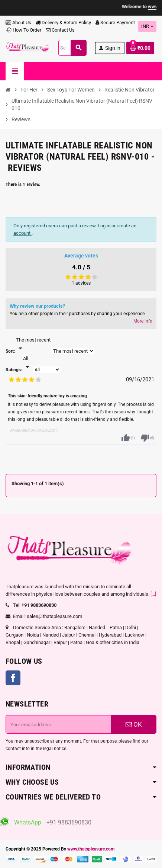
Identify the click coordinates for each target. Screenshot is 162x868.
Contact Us (60, 30)
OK (134, 724)
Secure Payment (115, 23)
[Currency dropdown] (147, 26)
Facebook (13, 678)
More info (143, 321)
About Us (18, 23)
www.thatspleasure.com (91, 849)
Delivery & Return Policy (63, 23)
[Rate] (27, 363)
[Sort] (33, 345)
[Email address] (59, 724)
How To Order (23, 30)
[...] (153, 594)
